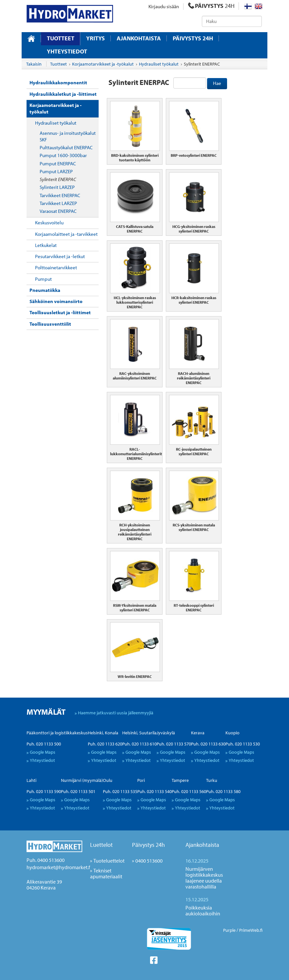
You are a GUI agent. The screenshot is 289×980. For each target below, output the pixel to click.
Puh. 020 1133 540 (154, 791)
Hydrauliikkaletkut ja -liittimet (63, 94)
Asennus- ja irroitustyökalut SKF (68, 136)
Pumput (43, 279)
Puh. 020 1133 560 (189, 791)
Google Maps (43, 752)
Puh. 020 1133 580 (223, 791)
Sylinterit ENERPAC (58, 179)
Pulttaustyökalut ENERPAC (66, 147)
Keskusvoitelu (49, 223)
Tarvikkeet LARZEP (58, 203)
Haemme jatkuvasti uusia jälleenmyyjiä (116, 713)
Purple (229, 930)
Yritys (96, 38)
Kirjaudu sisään (164, 6)
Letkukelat (46, 245)
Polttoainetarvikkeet (56, 267)
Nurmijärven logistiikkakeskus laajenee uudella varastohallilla (204, 878)
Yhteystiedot (67, 51)
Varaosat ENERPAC (58, 211)
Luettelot (101, 845)
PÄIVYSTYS (211, 6)
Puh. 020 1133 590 (44, 791)
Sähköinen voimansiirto (56, 301)
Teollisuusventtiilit (50, 324)
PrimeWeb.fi (251, 930)
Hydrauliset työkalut (56, 123)
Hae (217, 83)
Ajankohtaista (139, 38)
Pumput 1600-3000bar (63, 155)
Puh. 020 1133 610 (139, 744)
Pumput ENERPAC (58, 163)
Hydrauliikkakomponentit (58, 82)
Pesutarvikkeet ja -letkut (60, 256)
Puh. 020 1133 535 (120, 791)
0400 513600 (149, 861)
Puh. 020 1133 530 (243, 744)
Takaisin (34, 64)
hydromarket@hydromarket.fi (59, 867)
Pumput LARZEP (56, 171)
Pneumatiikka (45, 290)
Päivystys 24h (148, 845)
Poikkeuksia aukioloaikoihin (203, 910)
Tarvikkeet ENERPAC (60, 195)
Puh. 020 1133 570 (174, 744)
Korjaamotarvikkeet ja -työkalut (56, 108)
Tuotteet (61, 38)
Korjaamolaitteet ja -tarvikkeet (66, 234)
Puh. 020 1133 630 (208, 744)
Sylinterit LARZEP (57, 187)
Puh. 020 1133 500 (44, 744)
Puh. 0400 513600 (46, 860)
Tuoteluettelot (109, 861)
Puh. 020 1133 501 (78, 791)
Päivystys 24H (193, 38)
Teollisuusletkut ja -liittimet (60, 312)
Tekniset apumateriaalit (106, 873)
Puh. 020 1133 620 (105, 744)
